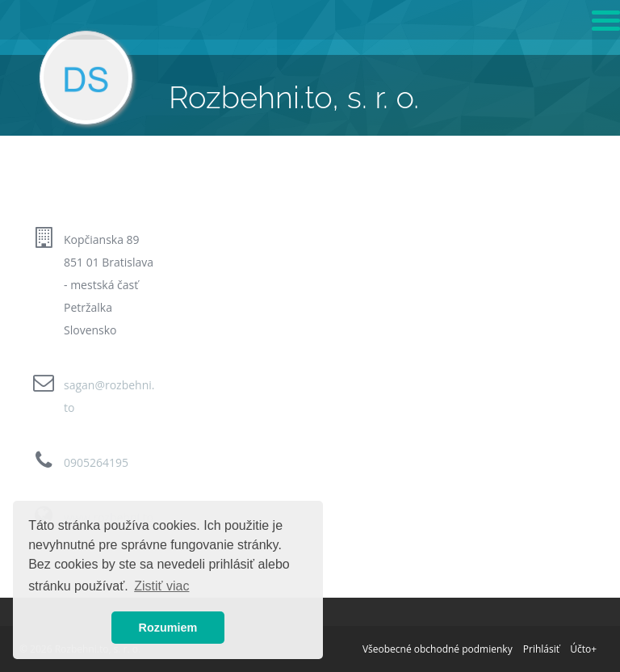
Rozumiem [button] (168, 628)
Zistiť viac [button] (161, 586)
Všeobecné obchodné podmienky (438, 649)
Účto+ (583, 649)
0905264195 (96, 462)
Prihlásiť (541, 649)
